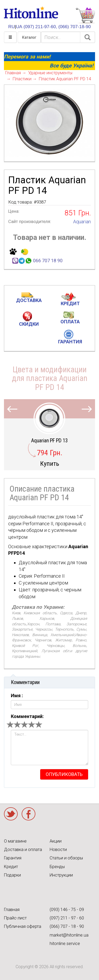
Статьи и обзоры (66, 858)
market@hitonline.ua (69, 935)
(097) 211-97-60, (40, 27)
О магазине (15, 841)
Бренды (57, 867)
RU (11, 27)
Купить (50, 464)
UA (19, 27)
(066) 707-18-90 (75, 27)
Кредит (11, 867)
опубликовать (64, 774)
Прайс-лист (15, 918)
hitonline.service (65, 944)
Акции (56, 841)
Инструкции (61, 875)
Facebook (29, 814)
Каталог (29, 37)
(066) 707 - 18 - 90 (67, 926)
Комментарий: (27, 716)
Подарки (12, 875)
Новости (58, 850)
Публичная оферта (23, 926)
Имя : (17, 696)
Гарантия (13, 858)
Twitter (11, 814)
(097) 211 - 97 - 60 (67, 918)
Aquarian (82, 222)
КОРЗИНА (85, 16)
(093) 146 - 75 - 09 (67, 910)
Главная (12, 910)
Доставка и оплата (23, 850)
